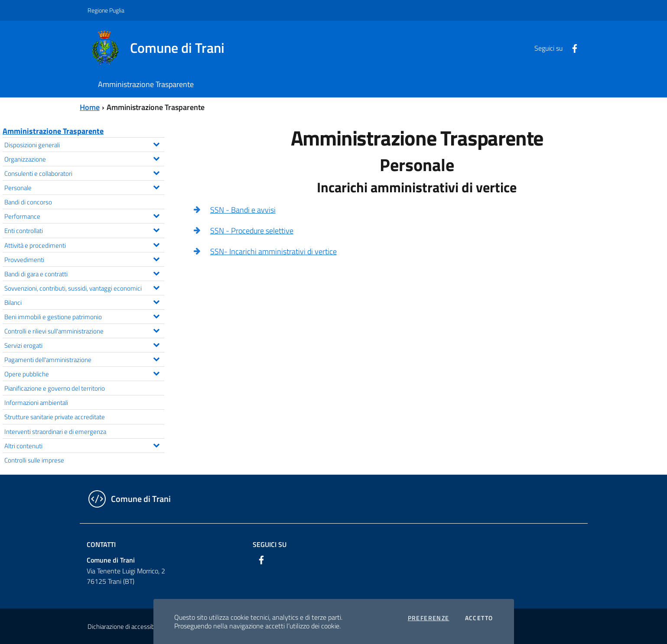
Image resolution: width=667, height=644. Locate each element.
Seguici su (270, 544)
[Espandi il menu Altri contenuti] (156, 444)
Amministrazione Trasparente (53, 131)
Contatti (101, 544)
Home (90, 107)
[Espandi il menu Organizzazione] (156, 158)
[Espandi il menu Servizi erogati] (156, 344)
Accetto (479, 618)
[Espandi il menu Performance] (156, 215)
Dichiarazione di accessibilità (126, 626)
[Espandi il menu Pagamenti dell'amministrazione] (156, 358)
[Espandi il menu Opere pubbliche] (156, 372)
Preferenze (429, 618)
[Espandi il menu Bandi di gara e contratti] (156, 272)
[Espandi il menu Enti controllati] (156, 229)
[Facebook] (571, 48)
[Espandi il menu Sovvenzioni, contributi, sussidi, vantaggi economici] (156, 287)
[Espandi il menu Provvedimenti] (156, 258)
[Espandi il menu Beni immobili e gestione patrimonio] (156, 315)
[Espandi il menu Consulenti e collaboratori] (156, 172)
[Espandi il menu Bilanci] (156, 301)
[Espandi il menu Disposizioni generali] (156, 143)
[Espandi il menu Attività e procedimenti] (156, 244)
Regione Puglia (106, 10)
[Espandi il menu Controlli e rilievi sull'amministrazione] (156, 330)
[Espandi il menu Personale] (156, 186)
